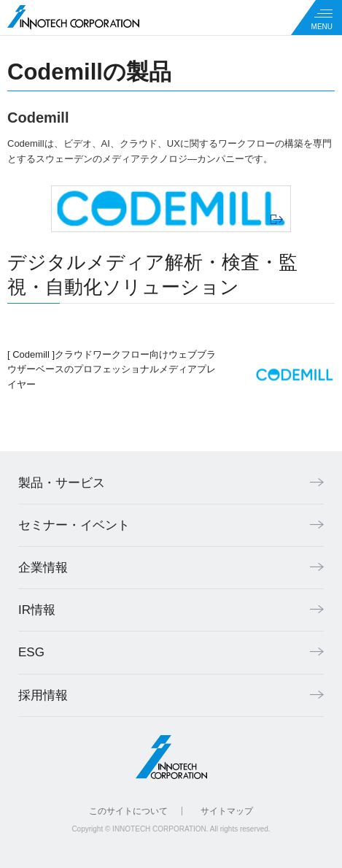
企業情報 (43, 568)
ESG (31, 652)
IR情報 (37, 610)
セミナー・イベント (74, 525)
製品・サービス (62, 483)
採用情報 (43, 695)
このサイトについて (128, 811)
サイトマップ (227, 811)
